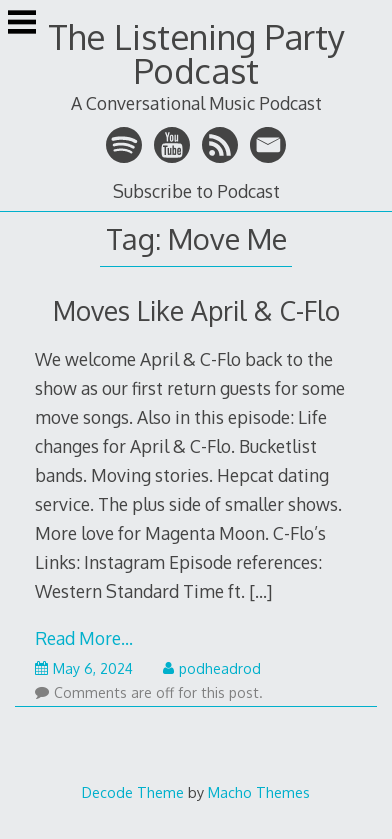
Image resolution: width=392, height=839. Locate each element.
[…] (260, 591)
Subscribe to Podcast (196, 191)
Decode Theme (133, 792)
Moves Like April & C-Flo (196, 310)
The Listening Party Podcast (196, 53)
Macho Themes (259, 792)
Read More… (84, 638)
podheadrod (212, 668)
